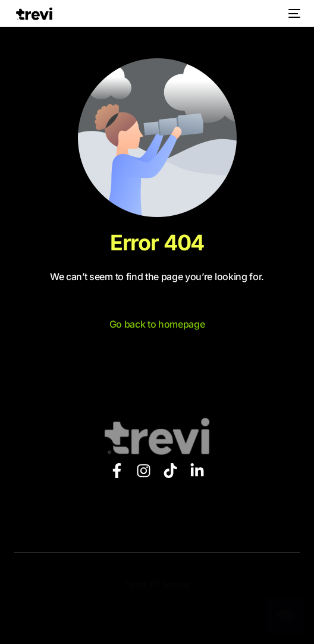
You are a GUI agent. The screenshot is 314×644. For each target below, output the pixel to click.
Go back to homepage (157, 324)
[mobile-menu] (293, 14)
